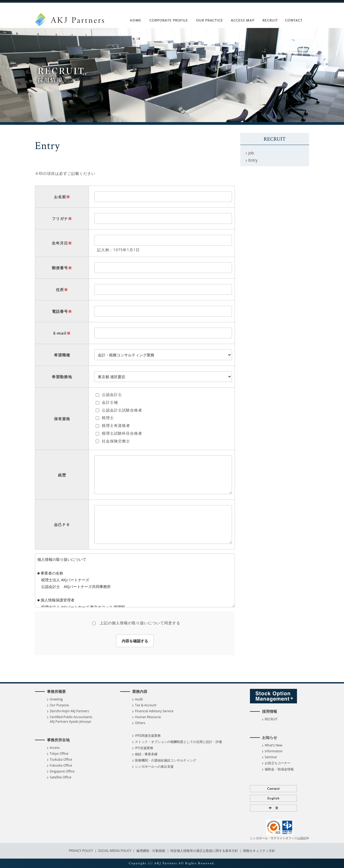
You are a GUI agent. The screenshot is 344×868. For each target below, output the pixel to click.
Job (251, 153)
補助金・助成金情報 (279, 769)
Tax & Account (146, 705)
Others (140, 723)
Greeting (56, 699)
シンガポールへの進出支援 (154, 766)
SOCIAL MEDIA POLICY (114, 851)
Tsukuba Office (61, 759)
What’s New (273, 745)
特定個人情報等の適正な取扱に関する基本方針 (204, 851)
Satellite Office (60, 777)
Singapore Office (62, 771)
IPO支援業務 (144, 748)
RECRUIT (271, 719)
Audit (139, 699)
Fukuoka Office (61, 765)
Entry (253, 160)
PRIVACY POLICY (81, 851)
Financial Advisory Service (154, 711)
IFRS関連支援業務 (148, 736)
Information (274, 751)
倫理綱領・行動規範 (150, 851)
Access (55, 748)
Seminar (271, 757)
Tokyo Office (59, 754)
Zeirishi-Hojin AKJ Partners (69, 711)
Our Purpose (59, 705)
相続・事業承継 (146, 754)
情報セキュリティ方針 (259, 851)
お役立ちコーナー (278, 763)
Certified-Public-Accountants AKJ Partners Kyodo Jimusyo (71, 719)
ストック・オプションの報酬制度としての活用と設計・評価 (178, 742)
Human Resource (148, 717)
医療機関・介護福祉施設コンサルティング (166, 760)
